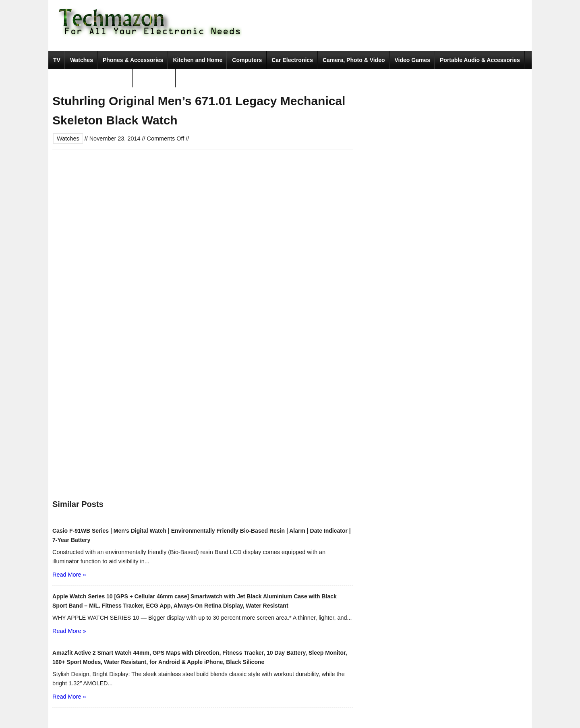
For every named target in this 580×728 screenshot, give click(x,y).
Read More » (69, 575)
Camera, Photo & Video (354, 60)
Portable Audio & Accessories (480, 60)
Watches (82, 60)
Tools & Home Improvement (90, 78)
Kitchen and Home (198, 60)
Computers (247, 60)
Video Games (412, 60)
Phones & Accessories (133, 60)
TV (57, 60)
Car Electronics (292, 60)
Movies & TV (154, 78)
